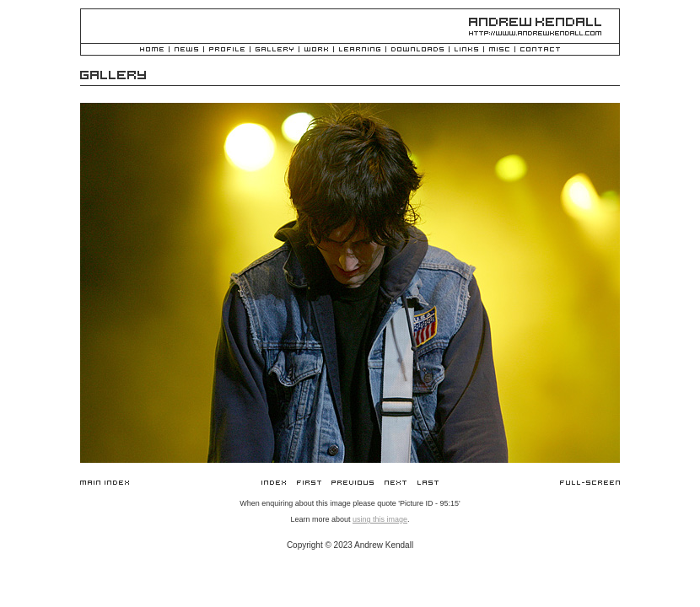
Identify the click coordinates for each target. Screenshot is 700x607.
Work (316, 50)
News (186, 50)
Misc (499, 50)
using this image (380, 519)
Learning (360, 50)
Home (152, 50)
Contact (540, 50)
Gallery (275, 50)
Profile (227, 50)
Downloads (417, 50)
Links (466, 50)
